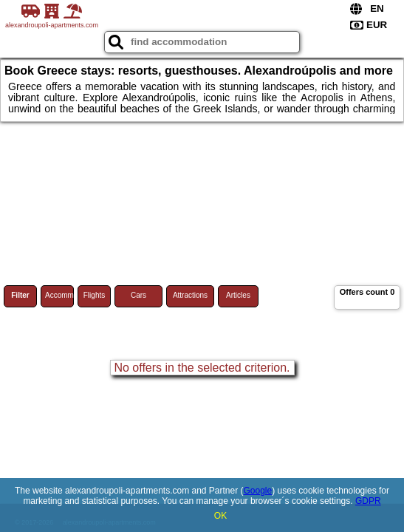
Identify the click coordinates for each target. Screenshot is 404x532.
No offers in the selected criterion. (202, 368)
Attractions (190, 295)
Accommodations (59, 295)
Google (258, 491)
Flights (94, 295)
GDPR (368, 501)
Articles (238, 295)
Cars (138, 295)
